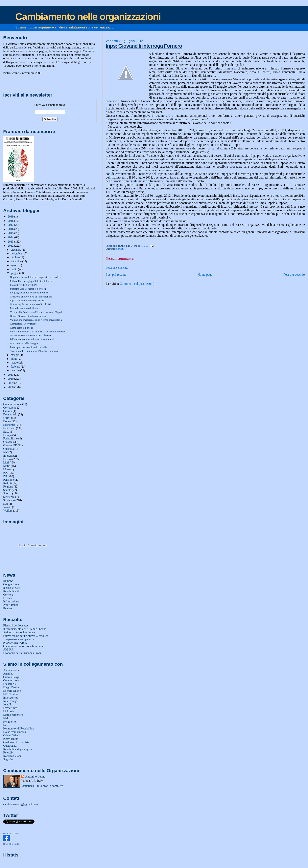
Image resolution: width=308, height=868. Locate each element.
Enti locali (9, 428)
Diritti (7, 418)
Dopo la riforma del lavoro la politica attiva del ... (36, 277)
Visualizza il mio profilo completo (42, 786)
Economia (9, 425)
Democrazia (10, 414)
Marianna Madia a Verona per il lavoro (30, 335)
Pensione (8, 480)
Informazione (11, 601)
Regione (8, 487)
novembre (17, 254)
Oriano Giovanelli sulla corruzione (28, 316)
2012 (11, 246)
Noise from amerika (15, 732)
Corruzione (10, 408)
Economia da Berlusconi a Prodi (22, 653)
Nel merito (9, 722)
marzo (15, 363)
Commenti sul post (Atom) (137, 284)
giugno (15, 273)
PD (5, 476)
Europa (7, 435)
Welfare (8, 511)
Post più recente (116, 275)
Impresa (8, 456)
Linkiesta (9, 711)
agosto (15, 265)
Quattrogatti (10, 746)
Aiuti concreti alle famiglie (24, 343)
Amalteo (8, 674)
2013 (11, 242)
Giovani (8, 442)
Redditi (8, 483)
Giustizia (8, 449)
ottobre (15, 257)
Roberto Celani (12, 756)
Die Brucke (10, 684)
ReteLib (8, 752)
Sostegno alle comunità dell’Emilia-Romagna (34, 351)
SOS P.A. (9, 649)
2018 (11, 221)
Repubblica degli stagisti (18, 749)
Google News (11, 584)
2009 (11, 383)
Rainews (8, 581)
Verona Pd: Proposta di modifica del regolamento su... (38, 332)
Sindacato (9, 500)
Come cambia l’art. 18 (22, 328)
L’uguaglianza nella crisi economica (29, 293)
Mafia (7, 466)
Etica (6, 432)
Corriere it (9, 595)
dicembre (16, 250)
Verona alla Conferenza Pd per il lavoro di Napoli (36, 312)
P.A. (6, 473)
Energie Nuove (12, 691)
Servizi (120, 249)
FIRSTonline (11, 694)
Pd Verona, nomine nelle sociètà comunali (32, 339)
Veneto (7, 507)
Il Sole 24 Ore (11, 588)
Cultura (8, 411)
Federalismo (10, 438)
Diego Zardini (11, 687)
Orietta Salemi (12, 735)
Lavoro (7, 459)
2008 (11, 387)
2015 (11, 233)
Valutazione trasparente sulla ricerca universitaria (36, 320)
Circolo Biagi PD (13, 677)
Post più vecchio (294, 275)
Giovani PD (10, 445)
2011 (11, 375)
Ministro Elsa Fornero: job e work (28, 289)
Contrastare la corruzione (23, 324)
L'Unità (8, 598)
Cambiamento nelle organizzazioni (88, 17)
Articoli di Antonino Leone (19, 632)
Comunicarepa (12, 680)
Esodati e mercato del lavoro (25, 308)
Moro (6, 469)
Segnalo (8, 759)
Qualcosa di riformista (16, 742)
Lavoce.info (10, 708)
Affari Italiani (11, 605)
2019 (11, 216)
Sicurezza (9, 497)
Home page (205, 275)
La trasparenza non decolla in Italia (28, 347)
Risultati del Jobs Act (16, 625)
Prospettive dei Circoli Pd (23, 285)
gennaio (16, 370)
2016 (11, 229)
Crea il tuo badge (12, 844)
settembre (17, 261)
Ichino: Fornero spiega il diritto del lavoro (32, 281)
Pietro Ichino (11, 739)
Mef (6, 718)
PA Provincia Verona (15, 643)
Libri (6, 462)
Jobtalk (7, 704)
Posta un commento (117, 268)
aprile (14, 359)
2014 (11, 237)
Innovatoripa (11, 698)
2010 (11, 379)
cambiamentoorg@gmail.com (20, 804)
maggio (15, 355)
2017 (11, 225)
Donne (7, 421)
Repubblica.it (11, 591)
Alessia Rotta (11, 670)
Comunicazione (12, 404)
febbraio (16, 367)
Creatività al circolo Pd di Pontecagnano (31, 297)
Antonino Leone (35, 776)
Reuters (8, 608)
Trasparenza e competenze (19, 639)
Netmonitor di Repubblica (18, 728)
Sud (5, 504)
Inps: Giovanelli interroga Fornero (144, 46)
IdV (5, 452)
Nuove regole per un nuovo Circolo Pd (30, 304)
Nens (6, 725)
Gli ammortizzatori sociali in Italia (23, 646)
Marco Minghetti (13, 715)
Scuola (7, 490)
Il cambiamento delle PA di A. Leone (25, 629)
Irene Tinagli (11, 701)
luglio (14, 269)
